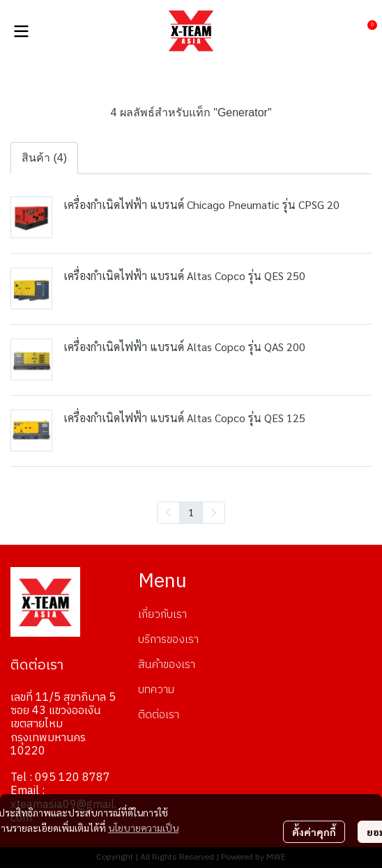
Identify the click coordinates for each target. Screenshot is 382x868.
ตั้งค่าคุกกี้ (314, 832)
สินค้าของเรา (167, 665)
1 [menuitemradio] (191, 512)
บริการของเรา (168, 640)
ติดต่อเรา (159, 715)
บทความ (156, 690)
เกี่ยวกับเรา (162, 615)
